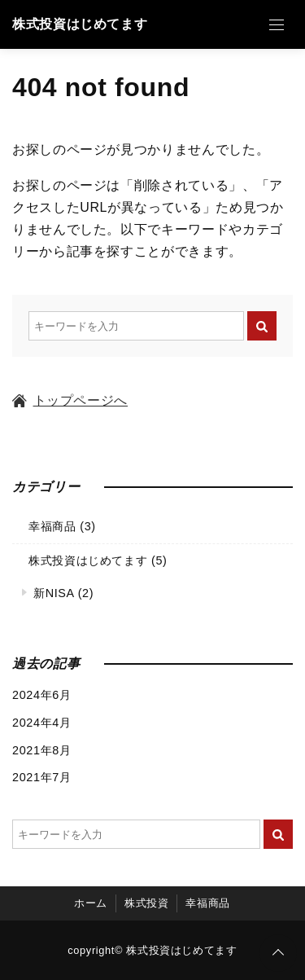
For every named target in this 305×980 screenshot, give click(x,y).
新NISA (54, 593)
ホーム (91, 903)
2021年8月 (42, 750)
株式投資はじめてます (80, 24)
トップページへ (70, 400)
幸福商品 (52, 526)
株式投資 (147, 903)
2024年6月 (42, 695)
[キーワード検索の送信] (262, 326)
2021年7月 (42, 777)
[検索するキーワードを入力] (136, 326)
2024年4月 (42, 723)
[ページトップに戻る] (278, 953)
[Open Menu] (277, 24)
